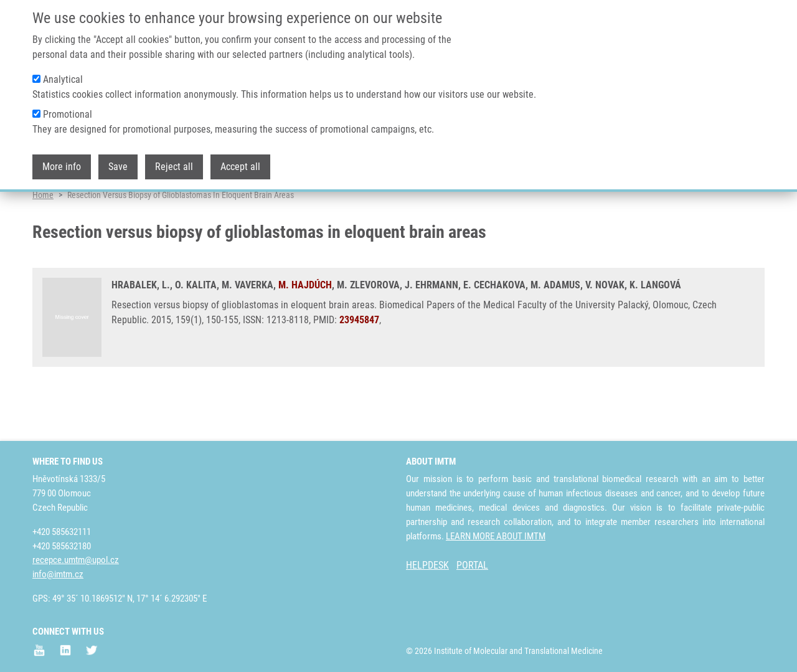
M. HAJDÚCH (305, 330)
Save (118, 159)
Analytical (63, 72)
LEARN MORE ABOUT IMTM (496, 536)
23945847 (359, 365)
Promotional (68, 107)
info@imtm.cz (58, 574)
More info (62, 159)
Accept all (240, 159)
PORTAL (472, 565)
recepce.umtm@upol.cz (76, 560)
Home (43, 240)
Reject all (174, 159)
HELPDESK (427, 565)
